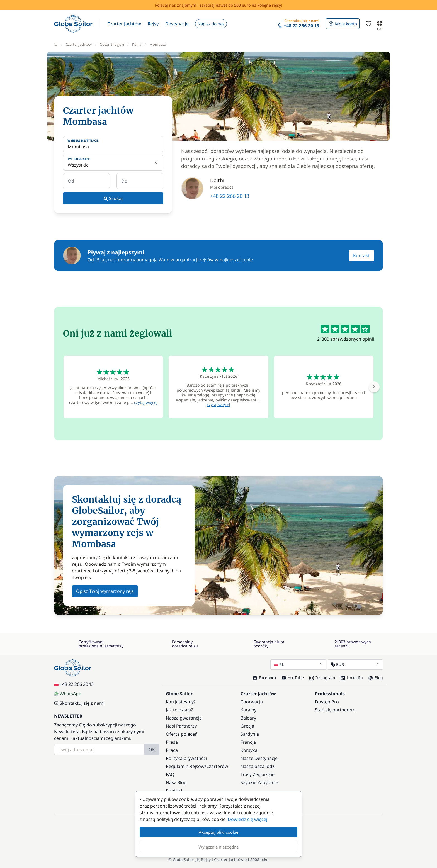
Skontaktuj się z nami (79, 703)
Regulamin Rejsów (185, 766)
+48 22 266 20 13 (230, 196)
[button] (124, 24)
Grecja (247, 726)
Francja (248, 742)
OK (152, 750)
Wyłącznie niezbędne (219, 847)
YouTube (293, 678)
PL (298, 664)
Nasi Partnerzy (181, 726)
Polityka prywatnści (186, 758)
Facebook (264, 678)
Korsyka (249, 750)
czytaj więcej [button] (146, 402)
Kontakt (361, 255)
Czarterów (217, 766)
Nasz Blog (176, 782)
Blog (376, 678)
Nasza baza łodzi (258, 766)
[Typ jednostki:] (113, 163)
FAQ (170, 774)
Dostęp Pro (327, 702)
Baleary (248, 718)
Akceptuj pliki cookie (219, 832)
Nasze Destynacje (259, 758)
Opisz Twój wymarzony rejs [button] (105, 591)
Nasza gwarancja (184, 718)
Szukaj (113, 198)
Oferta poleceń (182, 734)
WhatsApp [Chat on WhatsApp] (68, 694)
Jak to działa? (179, 710)
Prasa (172, 742)
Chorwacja (252, 702)
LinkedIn (352, 678)
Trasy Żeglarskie (258, 774)
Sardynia (250, 734)
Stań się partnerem (335, 710)
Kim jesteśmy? (181, 702)
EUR (355, 664)
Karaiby (248, 710)
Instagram (322, 678)
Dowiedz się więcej (247, 819)
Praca (172, 750)
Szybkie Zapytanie (259, 782)
